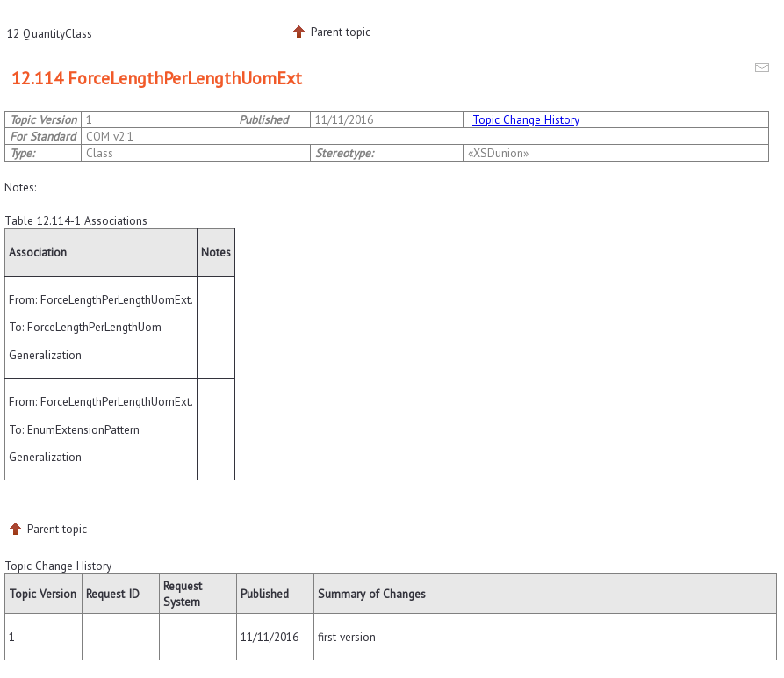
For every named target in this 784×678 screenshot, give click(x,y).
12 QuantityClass (50, 33)
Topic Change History (526, 119)
